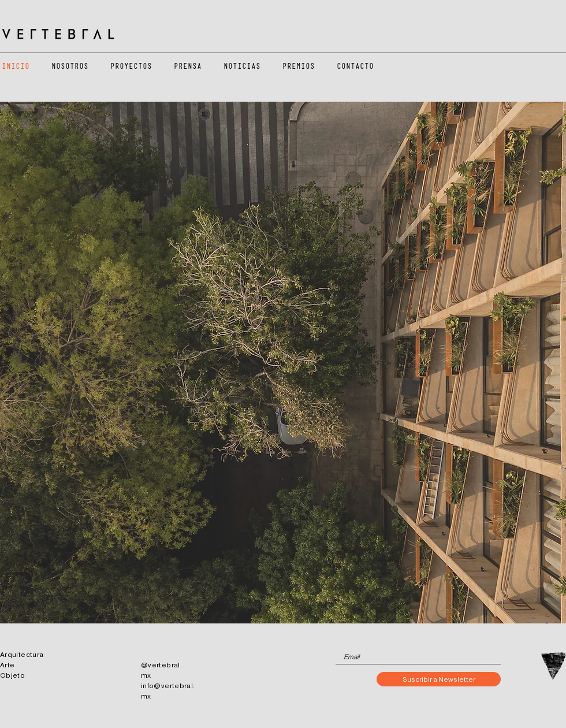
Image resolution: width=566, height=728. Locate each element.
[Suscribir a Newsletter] (439, 679)
